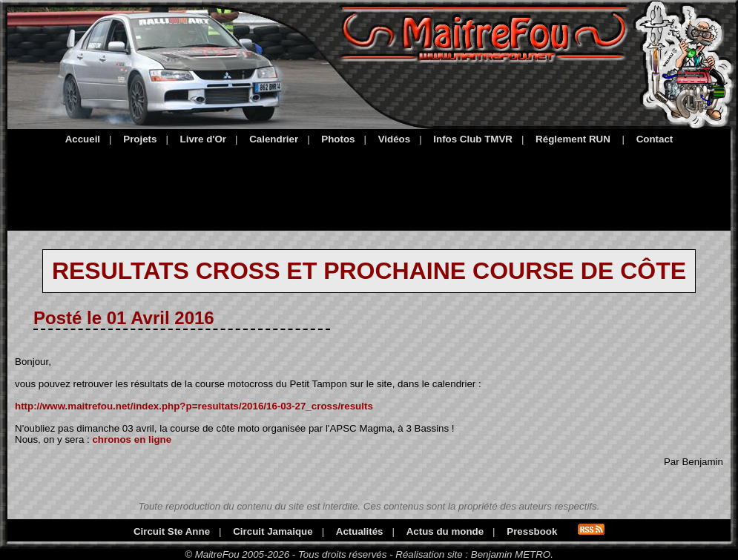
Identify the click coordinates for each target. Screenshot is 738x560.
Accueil (83, 139)
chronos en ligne (132, 439)
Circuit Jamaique (273, 531)
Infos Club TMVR (473, 139)
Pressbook (532, 531)
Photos (338, 139)
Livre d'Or (203, 139)
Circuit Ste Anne (172, 531)
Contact (655, 139)
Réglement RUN (573, 139)
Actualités (360, 531)
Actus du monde (445, 531)
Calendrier (274, 139)
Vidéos (394, 139)
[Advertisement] (369, 185)
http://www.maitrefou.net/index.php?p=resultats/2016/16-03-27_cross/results (194, 406)
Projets (140, 139)
